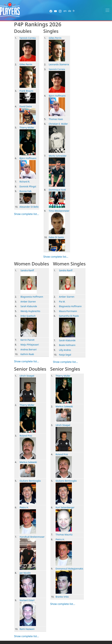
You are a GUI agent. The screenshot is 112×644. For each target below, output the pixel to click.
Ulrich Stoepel (27, 376)
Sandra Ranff (27, 270)
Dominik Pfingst (28, 186)
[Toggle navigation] (107, 10)
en (65, 11)
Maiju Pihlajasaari (30, 345)
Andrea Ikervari (29, 349)
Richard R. (25, 182)
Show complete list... (27, 214)
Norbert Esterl (27, 600)
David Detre (26, 106)
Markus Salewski (28, 462)
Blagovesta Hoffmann (32, 297)
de (70, 11)
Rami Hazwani (27, 629)
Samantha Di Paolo (69, 316)
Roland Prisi (26, 436)
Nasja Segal (65, 355)
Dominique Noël (57, 190)
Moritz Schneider (58, 156)
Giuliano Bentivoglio (30, 481)
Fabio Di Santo (56, 237)
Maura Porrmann (68, 311)
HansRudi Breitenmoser (32, 537)
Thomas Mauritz (64, 535)
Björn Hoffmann (28, 158)
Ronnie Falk (26, 191)
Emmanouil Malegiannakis (69, 569)
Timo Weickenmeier (59, 211)
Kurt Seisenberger (65, 507)
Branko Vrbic (62, 597)
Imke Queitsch (28, 316)
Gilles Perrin (26, 64)
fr (74, 11)
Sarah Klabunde (29, 306)
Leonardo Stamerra (59, 64)
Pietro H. (24, 507)
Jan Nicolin (25, 573)
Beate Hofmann (67, 345)
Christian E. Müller (58, 124)
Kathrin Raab (27, 354)
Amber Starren (28, 302)
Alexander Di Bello (29, 207)
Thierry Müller (27, 128)
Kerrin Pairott (27, 340)
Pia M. (62, 302)
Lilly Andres (65, 350)
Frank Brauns (26, 91)
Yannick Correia (28, 38)
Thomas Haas (56, 119)
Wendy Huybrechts (30, 311)
